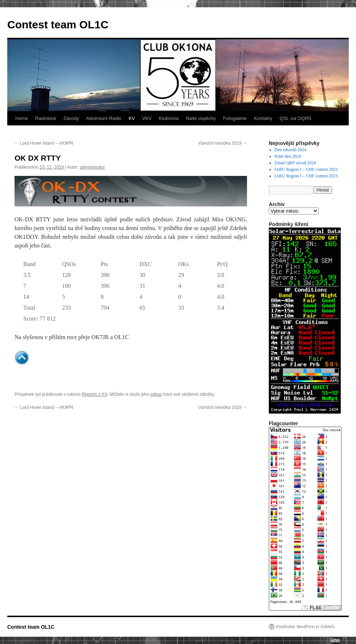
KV (132, 118)
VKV (147, 118)
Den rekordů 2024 (290, 150)
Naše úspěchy (201, 118)
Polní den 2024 (288, 156)
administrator (92, 167)
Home (22, 118)
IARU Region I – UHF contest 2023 (306, 169)
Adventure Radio (104, 118)
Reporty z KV (94, 394)
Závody (71, 118)
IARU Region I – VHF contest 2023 (306, 176)
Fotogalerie (235, 118)
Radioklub (46, 118)
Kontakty (263, 118)
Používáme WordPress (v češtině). (306, 627)
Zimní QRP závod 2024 (295, 163)
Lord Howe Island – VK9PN (44, 143)
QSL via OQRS (296, 118)
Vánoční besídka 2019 (223, 143)
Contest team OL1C (58, 25)
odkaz (156, 394)
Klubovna (169, 118)
